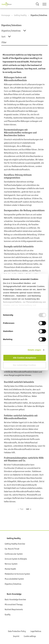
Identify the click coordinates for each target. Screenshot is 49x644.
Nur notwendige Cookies (25, 365)
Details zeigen (34, 350)
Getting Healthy (14, 538)
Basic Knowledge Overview (15, 599)
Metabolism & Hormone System (17, 574)
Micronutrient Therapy (14, 604)
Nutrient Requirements (14, 609)
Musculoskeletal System (14, 579)
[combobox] (24, 31)
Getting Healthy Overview (15, 544)
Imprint (16, 636)
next (28, 509)
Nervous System (11, 564)
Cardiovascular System (14, 554)
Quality (8, 614)
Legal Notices (36, 631)
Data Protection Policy (17, 631)
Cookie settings (30, 636)
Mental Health (10, 569)
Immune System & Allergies (16, 559)
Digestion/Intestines (13, 584)
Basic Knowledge (14, 594)
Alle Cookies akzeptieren (24, 358)
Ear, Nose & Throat (12, 549)
